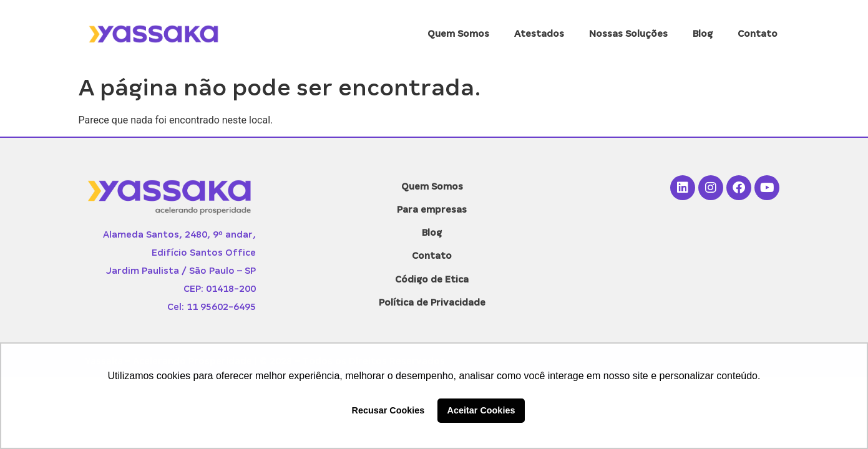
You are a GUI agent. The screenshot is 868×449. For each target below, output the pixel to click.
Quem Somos (458, 34)
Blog (703, 34)
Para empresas (432, 210)
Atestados (539, 34)
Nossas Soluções (628, 34)
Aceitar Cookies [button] (481, 410)
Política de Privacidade (432, 302)
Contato (758, 34)
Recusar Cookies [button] (388, 410)
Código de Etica (432, 279)
